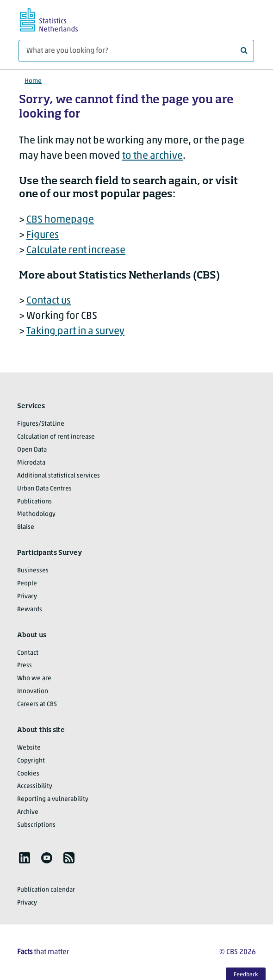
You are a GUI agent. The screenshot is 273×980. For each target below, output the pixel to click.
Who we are (34, 679)
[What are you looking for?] (136, 51)
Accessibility (35, 786)
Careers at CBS (37, 704)
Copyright (31, 761)
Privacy (27, 597)
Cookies (28, 774)
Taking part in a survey (75, 332)
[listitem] (25, 858)
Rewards (30, 610)
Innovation (33, 692)
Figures (43, 235)
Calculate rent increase (76, 251)
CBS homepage (60, 220)
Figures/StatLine (41, 424)
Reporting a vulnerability (53, 799)
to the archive (152, 156)
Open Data (32, 450)
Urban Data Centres (44, 489)
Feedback (246, 975)
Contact (28, 653)
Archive (28, 812)
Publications (34, 502)
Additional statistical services (59, 476)
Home (33, 81)
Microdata (31, 463)
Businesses (33, 571)
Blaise (26, 527)
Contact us (49, 301)
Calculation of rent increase (56, 437)
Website (29, 748)
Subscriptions (36, 825)
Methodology (36, 514)
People (27, 584)
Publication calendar (46, 890)
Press (25, 666)
